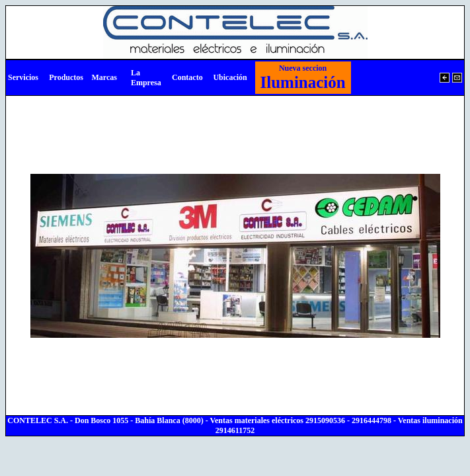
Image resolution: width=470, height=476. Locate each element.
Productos (66, 77)
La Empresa (146, 78)
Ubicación (230, 77)
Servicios (23, 77)
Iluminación (303, 77)
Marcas (104, 77)
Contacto (187, 77)
